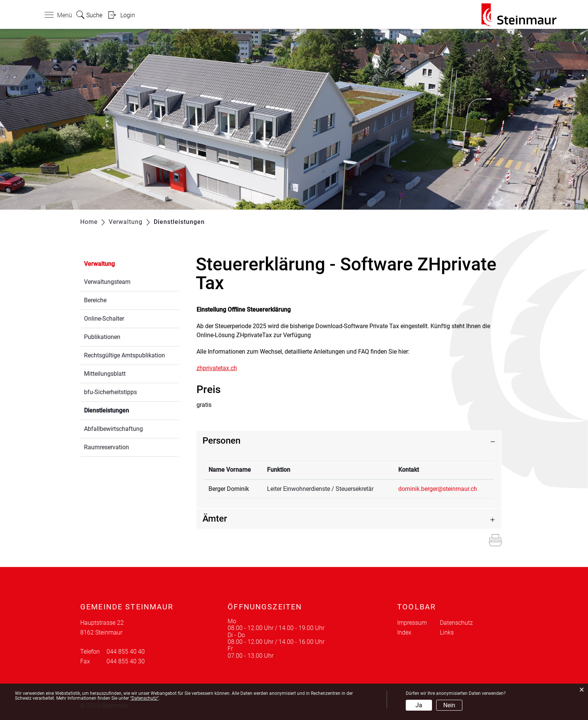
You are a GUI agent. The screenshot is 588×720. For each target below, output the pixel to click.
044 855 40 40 (126, 652)
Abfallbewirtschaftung (113, 429)
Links (447, 632)
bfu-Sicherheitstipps (110, 392)
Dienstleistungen (124, 410)
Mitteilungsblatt (105, 374)
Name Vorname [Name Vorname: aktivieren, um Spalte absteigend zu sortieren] (230, 470)
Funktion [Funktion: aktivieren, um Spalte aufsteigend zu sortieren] (279, 470)
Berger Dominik (229, 489)
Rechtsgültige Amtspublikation (124, 355)
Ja (419, 705)
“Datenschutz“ (144, 698)
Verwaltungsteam (107, 282)
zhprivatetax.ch (220, 368)
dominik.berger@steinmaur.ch (438, 489)
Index (404, 632)
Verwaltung (99, 264)
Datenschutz (456, 623)
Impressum (412, 623)
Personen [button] (221, 441)
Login (128, 15)
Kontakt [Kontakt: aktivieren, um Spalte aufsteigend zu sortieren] (409, 470)
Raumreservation (106, 447)
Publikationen (102, 337)
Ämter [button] (215, 519)
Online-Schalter (104, 319)
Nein (449, 705)
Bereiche (95, 300)
